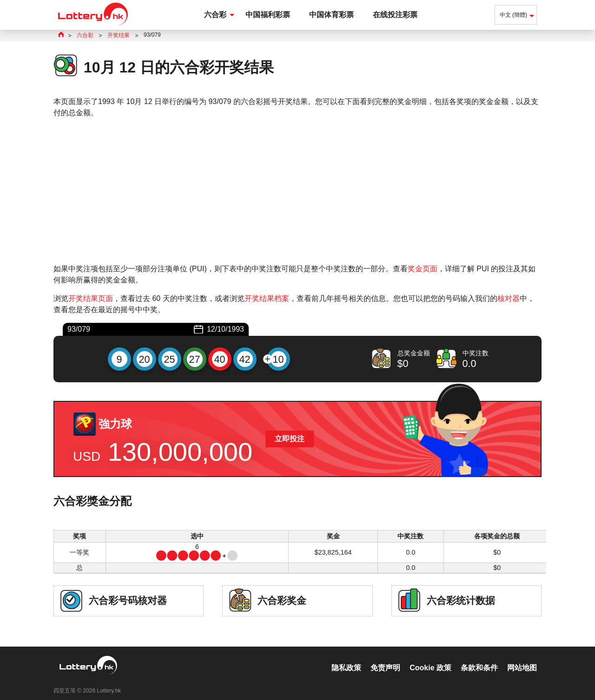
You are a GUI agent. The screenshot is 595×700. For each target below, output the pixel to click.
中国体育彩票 (331, 15)
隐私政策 (346, 658)
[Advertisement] (297, 191)
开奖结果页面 (91, 298)
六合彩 (215, 15)
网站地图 (522, 658)
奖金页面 (423, 269)
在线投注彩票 (395, 15)
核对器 (509, 298)
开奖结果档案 (267, 298)
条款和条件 (479, 658)
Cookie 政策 (430, 658)
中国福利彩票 (268, 15)
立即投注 (290, 439)
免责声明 (385, 658)
